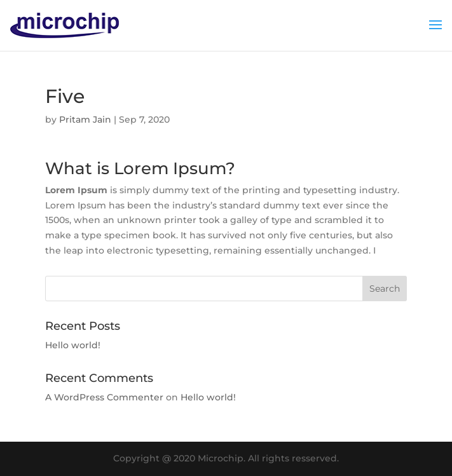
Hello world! (73, 345)
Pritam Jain (85, 119)
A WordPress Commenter (104, 397)
